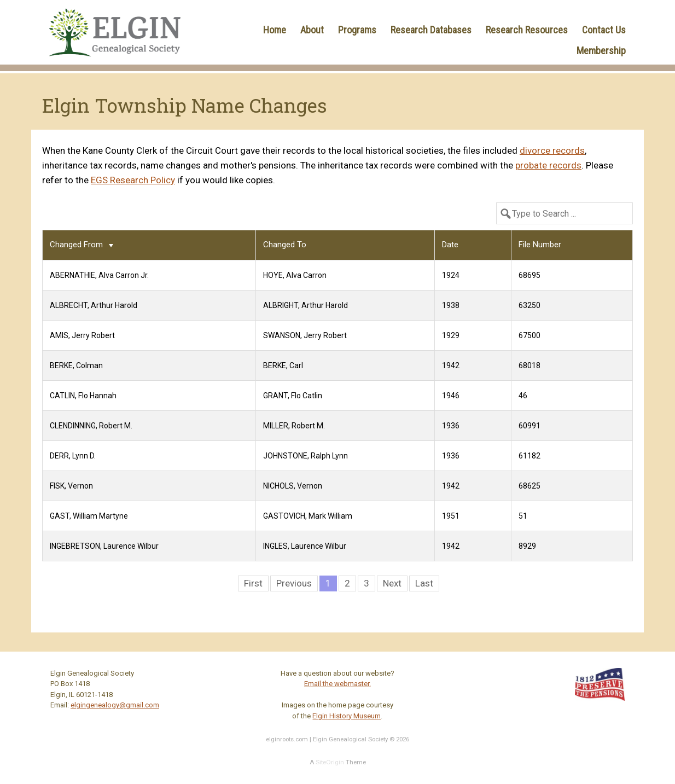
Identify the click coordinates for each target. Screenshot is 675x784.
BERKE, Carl (283, 365)
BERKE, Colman (76, 365)
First (253, 583)
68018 (529, 365)
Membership (601, 51)
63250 (529, 305)
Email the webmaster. (337, 684)
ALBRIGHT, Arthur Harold (306, 305)
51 (523, 516)
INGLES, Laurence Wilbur (305, 546)
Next (392, 583)
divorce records (552, 150)
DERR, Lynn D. (73, 456)
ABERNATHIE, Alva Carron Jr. (99, 275)
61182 (529, 456)
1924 (451, 275)
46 (523, 396)
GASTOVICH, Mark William (308, 516)
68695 (529, 275)
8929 (527, 546)
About (312, 30)
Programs (357, 30)
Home (275, 30)
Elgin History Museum (347, 716)
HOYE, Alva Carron (295, 275)
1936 (451, 426)
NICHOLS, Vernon (293, 486)
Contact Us (604, 30)
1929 (451, 335)
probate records (548, 165)
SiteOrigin (330, 762)
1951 (451, 516)
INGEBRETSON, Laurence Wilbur (104, 546)
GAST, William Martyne (89, 516)
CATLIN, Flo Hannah (83, 396)
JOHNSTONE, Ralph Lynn (306, 456)
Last (424, 583)
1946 (451, 396)
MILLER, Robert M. (294, 426)
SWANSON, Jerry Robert (305, 335)
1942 (451, 365)
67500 (529, 335)
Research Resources (527, 30)
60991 (529, 426)
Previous (294, 583)
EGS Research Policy (133, 180)
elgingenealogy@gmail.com (115, 705)
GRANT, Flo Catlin (293, 396)
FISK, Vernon (71, 486)
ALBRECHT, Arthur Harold (94, 305)
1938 (451, 305)
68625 (529, 486)
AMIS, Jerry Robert (82, 335)
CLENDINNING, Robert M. (91, 426)
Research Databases (431, 30)
